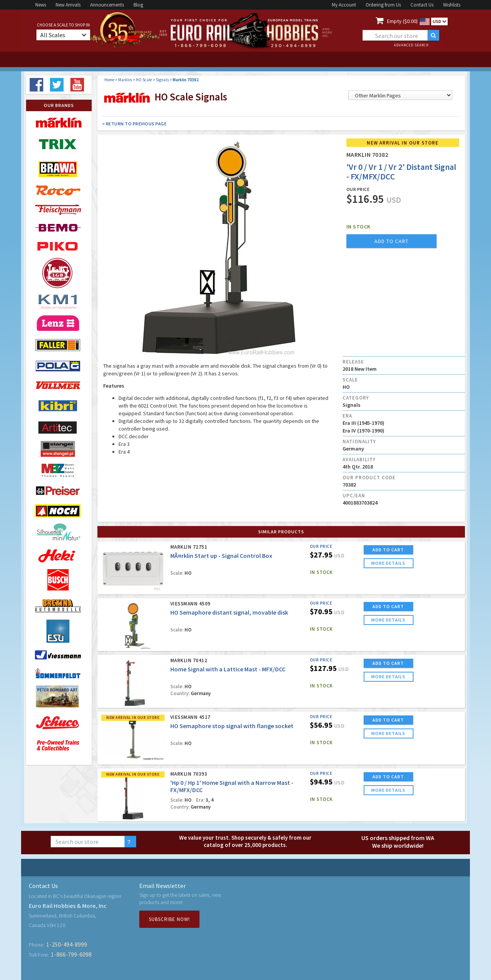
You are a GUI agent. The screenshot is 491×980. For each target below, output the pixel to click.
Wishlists (452, 5)
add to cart (391, 241)
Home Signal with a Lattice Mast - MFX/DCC (228, 669)
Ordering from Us (383, 5)
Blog (138, 5)
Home (109, 80)
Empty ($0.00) (402, 21)
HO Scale (144, 80)
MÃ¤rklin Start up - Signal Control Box (221, 556)
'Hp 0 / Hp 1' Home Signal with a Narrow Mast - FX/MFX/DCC (232, 786)
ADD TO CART (388, 550)
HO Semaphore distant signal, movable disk (229, 612)
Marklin (125, 80)
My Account (344, 5)
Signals (162, 80)
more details (388, 563)
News (41, 5)
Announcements (107, 5)
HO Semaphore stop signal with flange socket (232, 726)
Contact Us (422, 5)
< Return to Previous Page (134, 124)
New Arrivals (68, 5)
